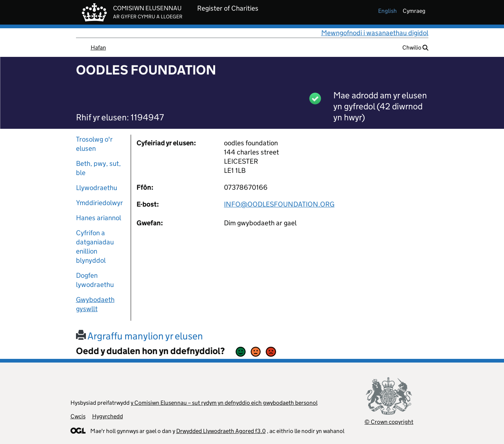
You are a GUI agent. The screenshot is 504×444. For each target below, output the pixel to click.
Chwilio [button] (415, 48)
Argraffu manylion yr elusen (139, 336)
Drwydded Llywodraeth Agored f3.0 (221, 431)
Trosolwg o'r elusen (94, 144)
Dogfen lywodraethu (95, 280)
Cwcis (78, 416)
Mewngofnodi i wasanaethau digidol (375, 33)
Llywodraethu (97, 188)
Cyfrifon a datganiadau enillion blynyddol (95, 247)
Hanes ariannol (99, 218)
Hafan (98, 48)
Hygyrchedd (108, 416)
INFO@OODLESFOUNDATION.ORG (279, 204)
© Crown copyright (389, 422)
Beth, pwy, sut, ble (98, 168)
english (387, 11)
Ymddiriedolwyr (99, 203)
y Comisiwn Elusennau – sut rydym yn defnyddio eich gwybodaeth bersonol (224, 403)
